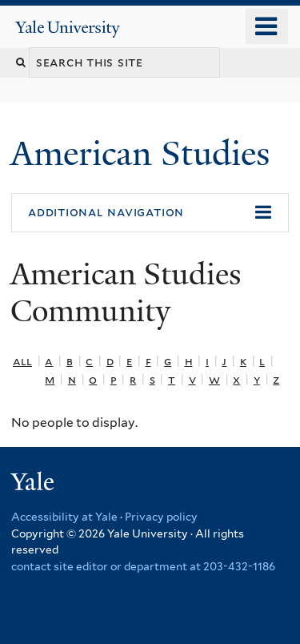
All (22, 361)
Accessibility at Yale (64, 517)
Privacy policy (161, 517)
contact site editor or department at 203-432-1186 (143, 566)
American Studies (144, 153)
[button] (150, 213)
